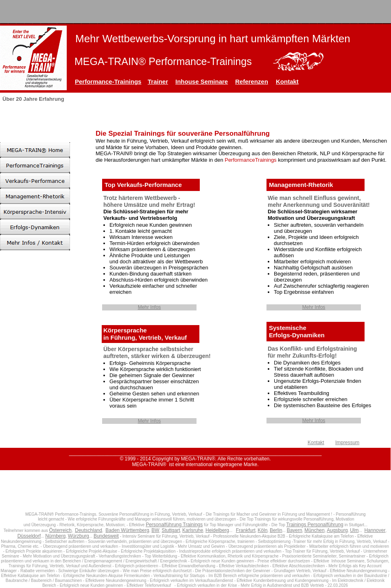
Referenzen (252, 81)
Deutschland (88, 530)
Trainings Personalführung (315, 525)
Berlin (276, 530)
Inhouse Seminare (202, 81)
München (314, 530)
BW (155, 530)
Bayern (295, 530)
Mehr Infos (150, 307)
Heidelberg (217, 530)
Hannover (375, 530)
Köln (262, 530)
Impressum (347, 443)
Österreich (60, 530)
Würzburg (79, 536)
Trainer (158, 81)
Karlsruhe (193, 530)
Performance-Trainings (108, 81)
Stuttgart (171, 530)
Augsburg (337, 530)
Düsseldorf (29, 536)
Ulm (354, 530)
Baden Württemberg (127, 530)
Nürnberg (55, 536)
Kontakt (287, 81)
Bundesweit (106, 536)
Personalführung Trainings (174, 525)
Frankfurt (246, 530)
